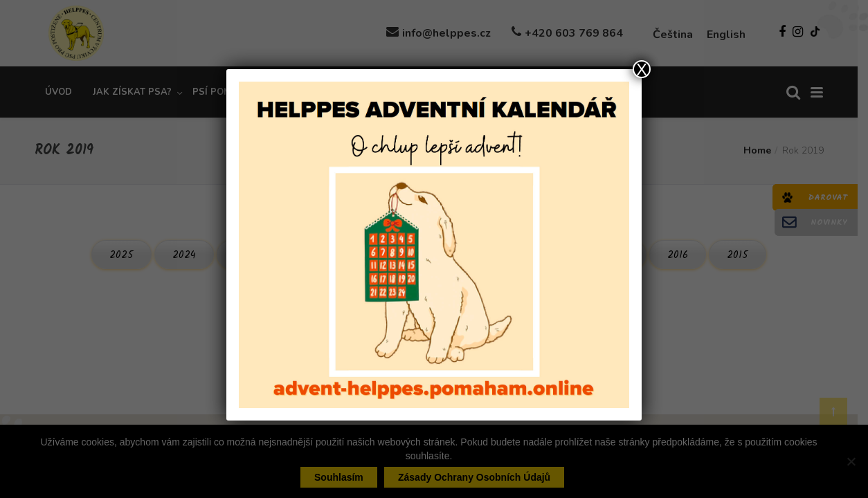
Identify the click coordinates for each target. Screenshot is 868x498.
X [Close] (642, 69)
